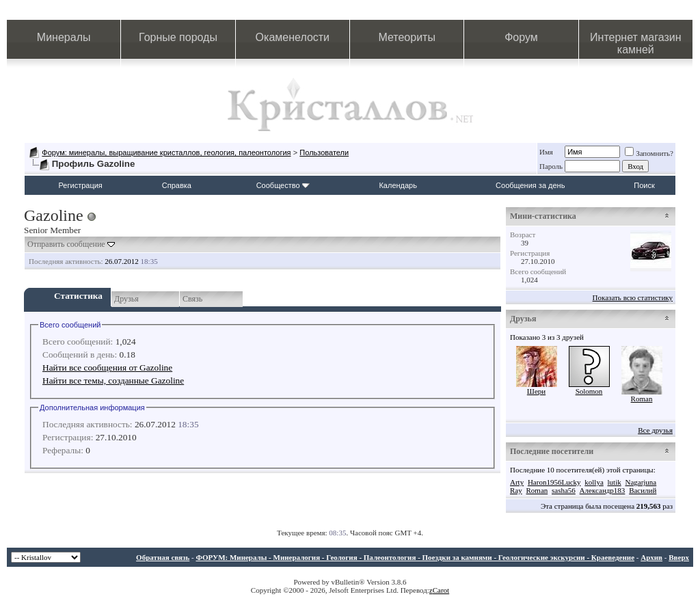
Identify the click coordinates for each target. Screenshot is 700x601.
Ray (516, 490)
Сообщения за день (530, 185)
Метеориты (406, 37)
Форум (521, 37)
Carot (441, 590)
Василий (643, 490)
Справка (177, 185)
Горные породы (178, 37)
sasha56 (564, 490)
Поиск (644, 185)
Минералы (64, 37)
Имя (546, 152)
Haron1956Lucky (554, 482)
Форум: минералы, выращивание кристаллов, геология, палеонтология (166, 152)
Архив (651, 557)
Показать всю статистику (633, 297)
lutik (615, 482)
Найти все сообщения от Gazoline (107, 368)
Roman (642, 399)
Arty (517, 482)
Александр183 (603, 490)
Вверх (679, 557)
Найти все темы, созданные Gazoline (113, 380)
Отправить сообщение (66, 244)
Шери (536, 391)
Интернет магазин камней (635, 43)
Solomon (589, 391)
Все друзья (655, 430)
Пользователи (324, 152)
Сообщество (283, 185)
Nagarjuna (641, 482)
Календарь (398, 185)
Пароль (551, 166)
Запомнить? (649, 153)
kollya (594, 482)
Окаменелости (293, 37)
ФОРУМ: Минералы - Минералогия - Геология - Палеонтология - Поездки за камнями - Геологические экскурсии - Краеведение (415, 557)
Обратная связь (163, 557)
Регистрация (81, 185)
